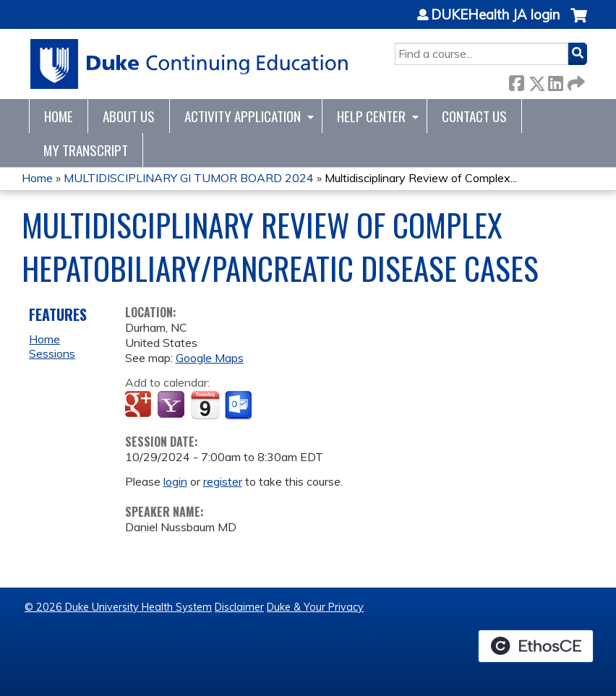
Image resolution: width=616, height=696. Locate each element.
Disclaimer (239, 607)
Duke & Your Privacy (315, 607)
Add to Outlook (240, 405)
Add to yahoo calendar (172, 405)
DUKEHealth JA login (495, 15)
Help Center (371, 116)
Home (59, 116)
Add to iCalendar (205, 405)
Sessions (52, 353)
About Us (129, 116)
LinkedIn (555, 81)
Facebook (516, 81)
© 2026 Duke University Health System (118, 607)
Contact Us (474, 116)
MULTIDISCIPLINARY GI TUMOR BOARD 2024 (189, 178)
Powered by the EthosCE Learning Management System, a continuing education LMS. (536, 646)
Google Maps (210, 358)
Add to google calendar (140, 405)
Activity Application (243, 116)
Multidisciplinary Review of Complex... (421, 178)
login (175, 481)
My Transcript (86, 150)
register (223, 481)
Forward (575, 81)
